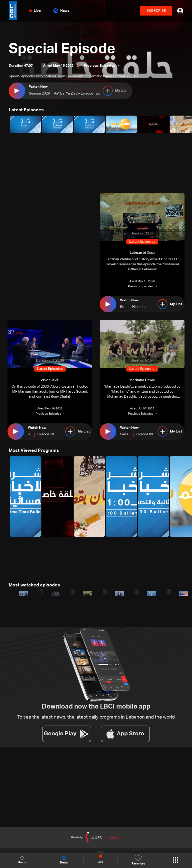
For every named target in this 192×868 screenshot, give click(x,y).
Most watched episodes (34, 585)
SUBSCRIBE (156, 11)
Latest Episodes (26, 110)
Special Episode (62, 49)
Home (22, 860)
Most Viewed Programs (34, 451)
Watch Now (38, 87)
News (61, 11)
